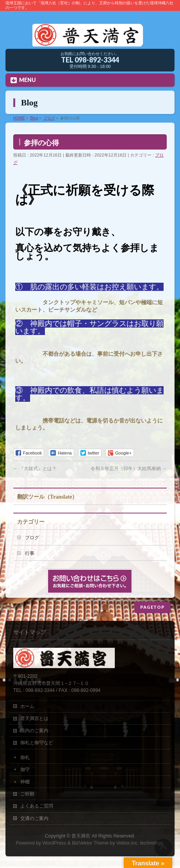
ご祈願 (27, 794)
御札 (25, 757)
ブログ (32, 538)
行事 (30, 553)
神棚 (25, 782)
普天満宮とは (34, 718)
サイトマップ (30, 632)
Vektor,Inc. (128, 843)
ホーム (27, 706)
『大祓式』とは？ (35, 469)
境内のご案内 (34, 731)
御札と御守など (37, 743)
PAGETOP (152, 607)
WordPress (54, 843)
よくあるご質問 (37, 806)
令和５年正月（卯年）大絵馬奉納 (129, 469)
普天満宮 (81, 836)
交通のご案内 (34, 818)
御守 (25, 770)
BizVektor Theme (90, 843)
